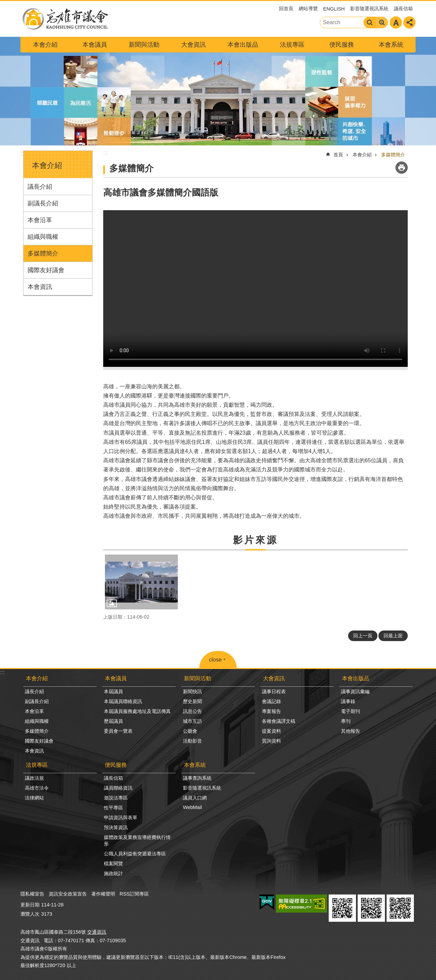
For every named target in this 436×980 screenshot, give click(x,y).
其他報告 (351, 731)
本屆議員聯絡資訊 (123, 701)
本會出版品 (243, 45)
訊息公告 (192, 711)
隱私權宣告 (32, 894)
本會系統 (391, 45)
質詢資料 (271, 741)
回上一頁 (363, 636)
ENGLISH (334, 9)
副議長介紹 (43, 203)
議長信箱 (403, 9)
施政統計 (113, 873)
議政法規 (34, 778)
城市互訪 (192, 721)
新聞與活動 (144, 45)
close (215, 660)
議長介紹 (40, 187)
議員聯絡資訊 (118, 788)
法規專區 (292, 45)
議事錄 (348, 701)
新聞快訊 (192, 691)
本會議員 (95, 45)
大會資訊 (193, 45)
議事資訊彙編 (355, 691)
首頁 (338, 155)
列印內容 (402, 168)
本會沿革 (40, 220)
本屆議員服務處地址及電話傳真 (137, 711)
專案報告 (271, 711)
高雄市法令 (37, 788)
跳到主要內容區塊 (4, 4)
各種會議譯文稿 (279, 721)
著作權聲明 (103, 894)
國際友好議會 (46, 270)
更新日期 (30, 905)
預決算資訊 (116, 827)
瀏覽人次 (30, 914)
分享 (409, 22)
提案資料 (271, 731)
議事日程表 (274, 691)
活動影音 (192, 741)
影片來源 (255, 540)
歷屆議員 (113, 721)
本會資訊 (40, 287)
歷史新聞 (192, 701)
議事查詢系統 (197, 778)
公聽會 (190, 731)
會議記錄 (271, 701)
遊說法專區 (116, 798)
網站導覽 (308, 9)
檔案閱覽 (113, 864)
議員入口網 (195, 798)
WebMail (192, 807)
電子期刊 (351, 711)
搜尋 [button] (370, 22)
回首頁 (286, 9)
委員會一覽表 (118, 731)
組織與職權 (43, 237)
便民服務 (342, 45)
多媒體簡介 (43, 253)
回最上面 (393, 636)
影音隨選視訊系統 (369, 9)
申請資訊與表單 (121, 818)
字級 (396, 22)
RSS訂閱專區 (134, 894)
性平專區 (113, 808)
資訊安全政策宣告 (68, 894)
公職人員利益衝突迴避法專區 (135, 854)
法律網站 (34, 798)
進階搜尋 (382, 22)
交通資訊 (97, 932)
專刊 (346, 721)
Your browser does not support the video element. (255, 289)
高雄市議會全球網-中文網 (65, 19)
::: (23, 153)
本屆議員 (113, 691)
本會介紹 (45, 45)
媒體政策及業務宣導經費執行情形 (137, 841)
